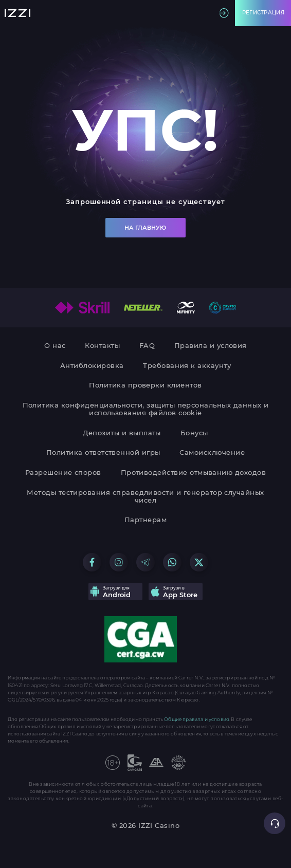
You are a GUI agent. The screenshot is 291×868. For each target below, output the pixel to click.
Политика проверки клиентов (145, 385)
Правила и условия (211, 346)
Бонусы (194, 433)
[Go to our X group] (199, 562)
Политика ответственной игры (103, 453)
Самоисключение (212, 453)
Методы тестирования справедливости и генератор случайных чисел (145, 496)
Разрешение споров (63, 473)
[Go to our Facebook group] (92, 562)
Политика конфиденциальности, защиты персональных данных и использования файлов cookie (146, 409)
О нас (55, 346)
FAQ (147, 346)
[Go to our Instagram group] (119, 562)
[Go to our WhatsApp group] (172, 562)
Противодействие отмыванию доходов (194, 473)
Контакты (102, 346)
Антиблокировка (92, 366)
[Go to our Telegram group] (145, 562)
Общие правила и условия (196, 719)
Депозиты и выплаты (122, 433)
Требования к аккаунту (187, 366)
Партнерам (145, 520)
